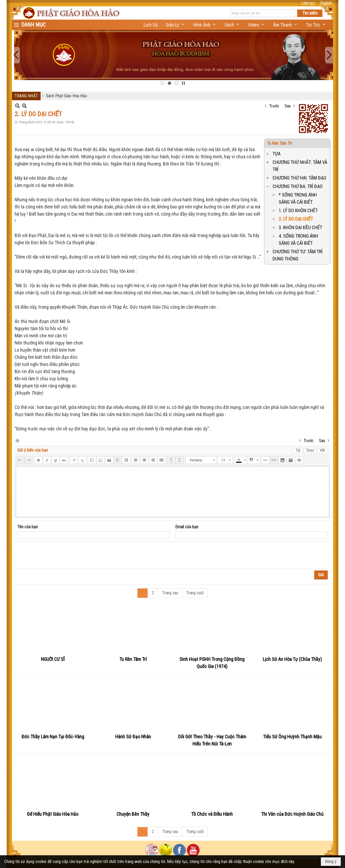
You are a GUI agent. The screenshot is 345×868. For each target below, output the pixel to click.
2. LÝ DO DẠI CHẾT (296, 219)
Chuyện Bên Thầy (133, 814)
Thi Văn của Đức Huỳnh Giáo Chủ (292, 814)
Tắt (298, 450)
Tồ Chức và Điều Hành (212, 814)
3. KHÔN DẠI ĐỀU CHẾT (300, 227)
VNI (322, 450)
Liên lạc (308, 3)
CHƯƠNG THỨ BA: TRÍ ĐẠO (298, 186)
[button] (176, 25)
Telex (310, 450)
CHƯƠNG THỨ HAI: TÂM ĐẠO (299, 178)
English (326, 3)
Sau (288, 106)
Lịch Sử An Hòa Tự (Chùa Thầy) (292, 659)
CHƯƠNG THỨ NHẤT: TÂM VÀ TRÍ (300, 166)
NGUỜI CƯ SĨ (53, 659)
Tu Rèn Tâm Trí (279, 143)
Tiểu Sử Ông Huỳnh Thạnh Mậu (292, 737)
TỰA (277, 154)
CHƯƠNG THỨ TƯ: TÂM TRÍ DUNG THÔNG (297, 255)
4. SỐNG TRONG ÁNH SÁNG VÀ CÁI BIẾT (298, 239)
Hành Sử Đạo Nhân (133, 737)
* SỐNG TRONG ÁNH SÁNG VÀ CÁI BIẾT (298, 198)
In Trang (17, 440)
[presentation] (58, 555)
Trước (274, 106)
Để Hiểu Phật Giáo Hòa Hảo (53, 814)
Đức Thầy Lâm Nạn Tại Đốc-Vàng (53, 737)
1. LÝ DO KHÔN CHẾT (298, 210)
